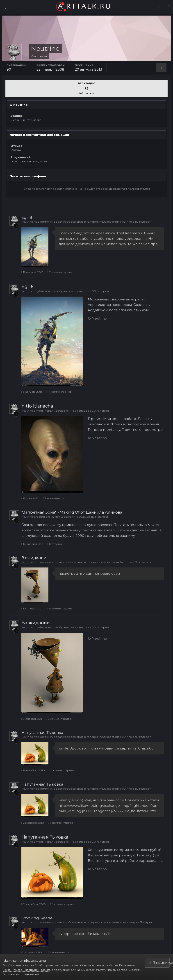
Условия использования (21, 974)
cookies (82, 965)
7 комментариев (60, 272)
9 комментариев (60, 608)
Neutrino (27, 222)
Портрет (146, 922)
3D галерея (143, 222)
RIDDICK (82, 517)
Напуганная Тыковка (42, 733)
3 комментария (54, 498)
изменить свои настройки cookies (27, 970)
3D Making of (99, 517)
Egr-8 (27, 217)
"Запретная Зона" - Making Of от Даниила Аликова (72, 512)
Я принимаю (160, 963)
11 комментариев (61, 770)
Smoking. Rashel (38, 918)
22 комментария (58, 952)
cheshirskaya (129, 922)
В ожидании (34, 558)
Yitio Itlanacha (37, 406)
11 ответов (55, 544)
